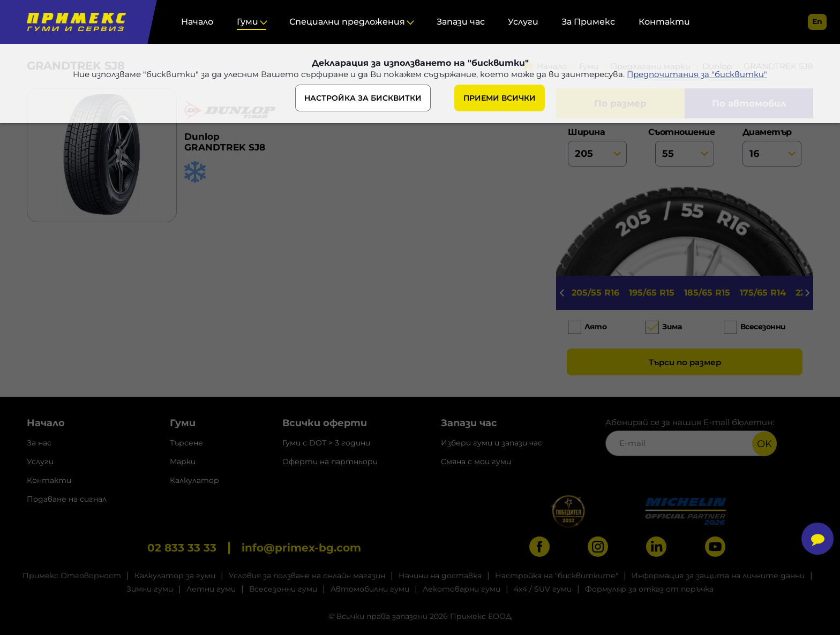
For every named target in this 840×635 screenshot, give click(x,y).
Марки (183, 462)
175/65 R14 (763, 293)
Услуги (523, 22)
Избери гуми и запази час (492, 443)
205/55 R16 (595, 293)
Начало (197, 22)
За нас (39, 443)
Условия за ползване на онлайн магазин (307, 576)
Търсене (186, 443)
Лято (595, 327)
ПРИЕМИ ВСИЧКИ (500, 98)
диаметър (772, 147)
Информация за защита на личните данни (718, 576)
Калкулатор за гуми (175, 576)
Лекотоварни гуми (462, 589)
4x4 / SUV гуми (543, 589)
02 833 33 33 (182, 548)
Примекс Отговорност (72, 576)
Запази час (461, 22)
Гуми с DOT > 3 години (326, 443)
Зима (672, 327)
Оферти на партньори (330, 462)
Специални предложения (347, 22)
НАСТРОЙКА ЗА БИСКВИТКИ (363, 98)
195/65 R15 (652, 293)
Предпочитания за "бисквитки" (697, 74)
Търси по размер (685, 362)
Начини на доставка (440, 576)
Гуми (247, 22)
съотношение (685, 147)
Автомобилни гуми (370, 589)
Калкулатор (194, 480)
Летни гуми (211, 589)
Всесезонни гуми (283, 589)
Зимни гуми (150, 589)
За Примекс (588, 22)
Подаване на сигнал (67, 499)
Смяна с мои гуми (476, 462)
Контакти (664, 22)
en (817, 21)
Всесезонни (763, 327)
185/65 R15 (707, 293)
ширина (597, 147)
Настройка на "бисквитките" (557, 576)
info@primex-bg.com (301, 548)
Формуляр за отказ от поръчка (649, 589)
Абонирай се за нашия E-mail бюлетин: (691, 437)
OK (764, 444)
